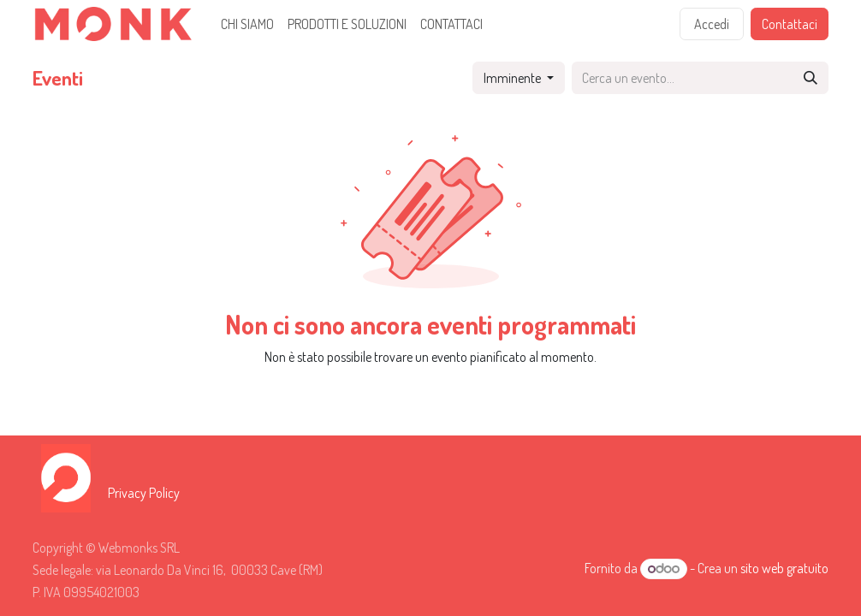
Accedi (712, 24)
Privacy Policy (144, 493)
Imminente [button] (514, 78)
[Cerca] (811, 78)
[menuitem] (247, 24)
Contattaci (790, 24)
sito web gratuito (784, 568)
